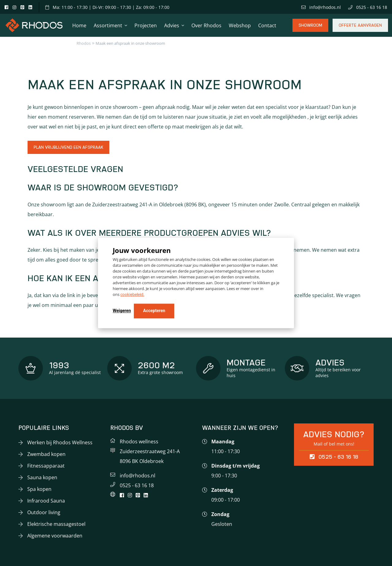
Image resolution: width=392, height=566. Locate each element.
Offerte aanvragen (360, 27)
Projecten (146, 25)
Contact (267, 25)
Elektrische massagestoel (56, 524)
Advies (172, 25)
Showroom (310, 27)
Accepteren (154, 311)
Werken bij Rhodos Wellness (60, 442)
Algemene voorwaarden (55, 536)
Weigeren (122, 311)
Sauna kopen (42, 477)
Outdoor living (44, 512)
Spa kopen (39, 489)
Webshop (240, 25)
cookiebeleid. (132, 295)
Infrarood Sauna (46, 501)
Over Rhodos (206, 25)
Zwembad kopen (46, 454)
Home (79, 25)
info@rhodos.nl (321, 7)
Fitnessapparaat (46, 466)
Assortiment (108, 25)
